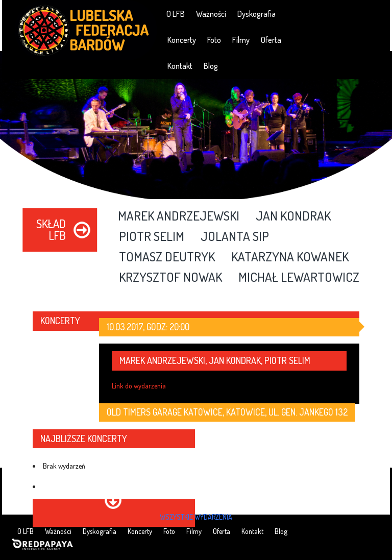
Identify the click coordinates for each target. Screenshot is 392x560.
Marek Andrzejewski (179, 216)
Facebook (317, 14)
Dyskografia (256, 14)
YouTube (346, 14)
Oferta (271, 40)
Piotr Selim (152, 237)
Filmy (241, 40)
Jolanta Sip (235, 237)
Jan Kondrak (293, 216)
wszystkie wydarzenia (196, 517)
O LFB (176, 14)
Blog (211, 66)
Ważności (211, 14)
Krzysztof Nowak (170, 278)
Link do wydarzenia (139, 386)
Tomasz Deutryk (167, 257)
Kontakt (180, 66)
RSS (375, 14)
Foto (214, 40)
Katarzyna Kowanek (290, 257)
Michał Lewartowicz (299, 278)
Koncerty (182, 40)
